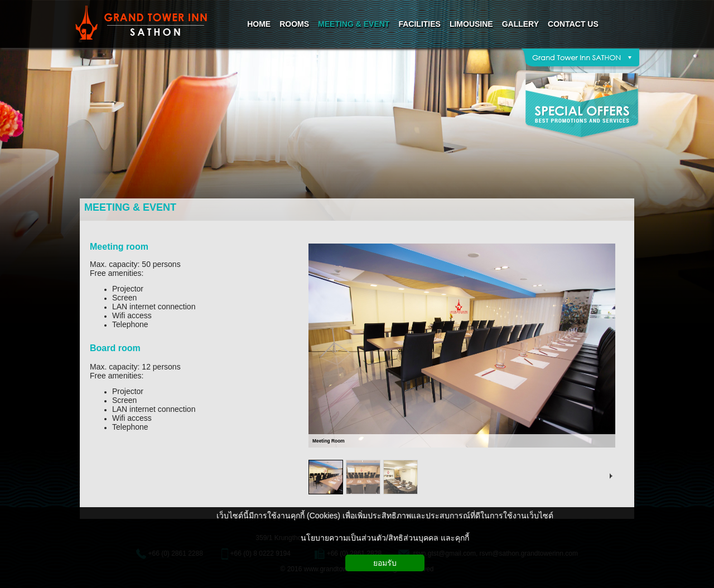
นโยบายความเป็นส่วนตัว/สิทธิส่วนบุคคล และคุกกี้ (385, 538)
